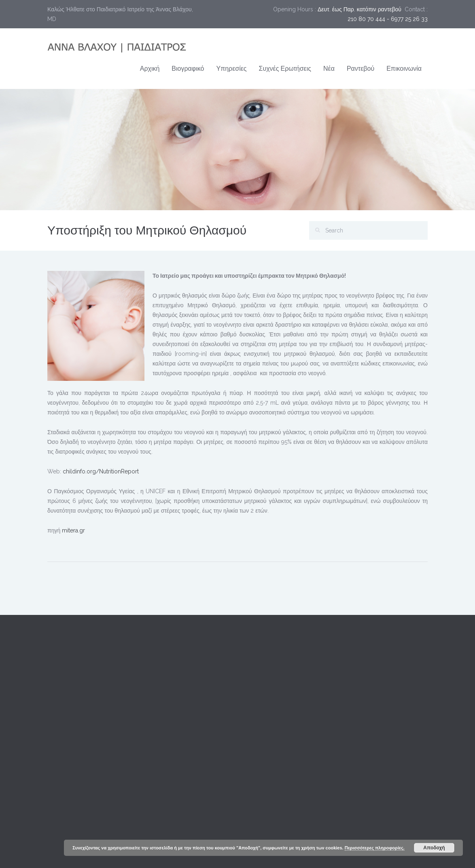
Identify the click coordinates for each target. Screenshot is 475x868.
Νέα (329, 69)
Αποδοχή (434, 848)
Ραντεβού (360, 69)
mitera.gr (73, 530)
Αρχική (150, 69)
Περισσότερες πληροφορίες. (375, 848)
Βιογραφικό (188, 69)
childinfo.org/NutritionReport (101, 471)
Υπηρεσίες (231, 69)
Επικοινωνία (404, 69)
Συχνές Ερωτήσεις (285, 69)
